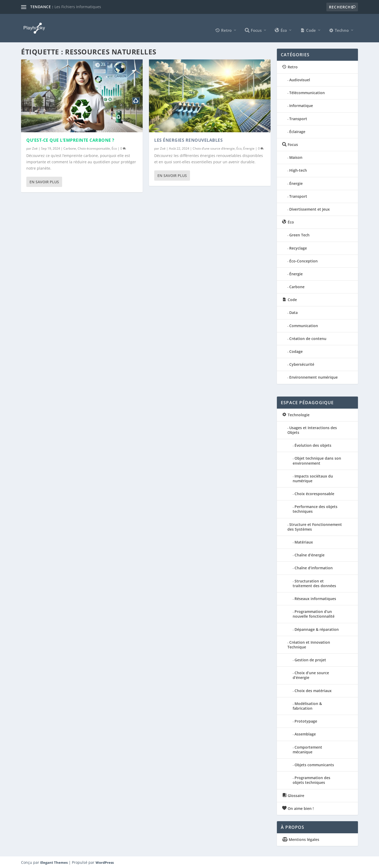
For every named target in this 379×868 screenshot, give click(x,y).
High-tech (298, 170)
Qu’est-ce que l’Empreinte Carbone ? (70, 140)
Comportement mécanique (307, 749)
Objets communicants (314, 764)
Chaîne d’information (314, 568)
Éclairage (297, 131)
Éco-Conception (303, 260)
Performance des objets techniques (315, 508)
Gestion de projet (310, 659)
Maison (296, 157)
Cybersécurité (302, 364)
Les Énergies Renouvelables (188, 140)
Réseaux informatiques (315, 598)
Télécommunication (307, 92)
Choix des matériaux (313, 690)
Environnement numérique (313, 377)
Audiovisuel (300, 79)
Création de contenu (308, 338)
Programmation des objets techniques (311, 780)
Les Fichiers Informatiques (78, 7)
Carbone (70, 148)
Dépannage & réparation (317, 629)
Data (293, 312)
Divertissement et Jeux (310, 209)
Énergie (249, 148)
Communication (304, 325)
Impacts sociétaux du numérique (313, 478)
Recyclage (298, 248)
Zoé (35, 148)
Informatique (301, 105)
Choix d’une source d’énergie (214, 148)
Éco (114, 148)
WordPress (105, 862)
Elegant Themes (54, 862)
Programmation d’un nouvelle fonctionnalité (314, 613)
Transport (298, 118)
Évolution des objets (313, 445)
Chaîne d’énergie (310, 554)
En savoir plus (44, 181)
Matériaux (304, 542)
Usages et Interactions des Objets (312, 430)
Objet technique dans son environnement (317, 460)
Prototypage (306, 721)
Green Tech (299, 234)
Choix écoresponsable (94, 148)
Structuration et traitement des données (314, 583)
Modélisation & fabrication (307, 705)
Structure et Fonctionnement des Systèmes (315, 526)
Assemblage (305, 734)
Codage (296, 351)
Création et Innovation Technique (309, 644)
